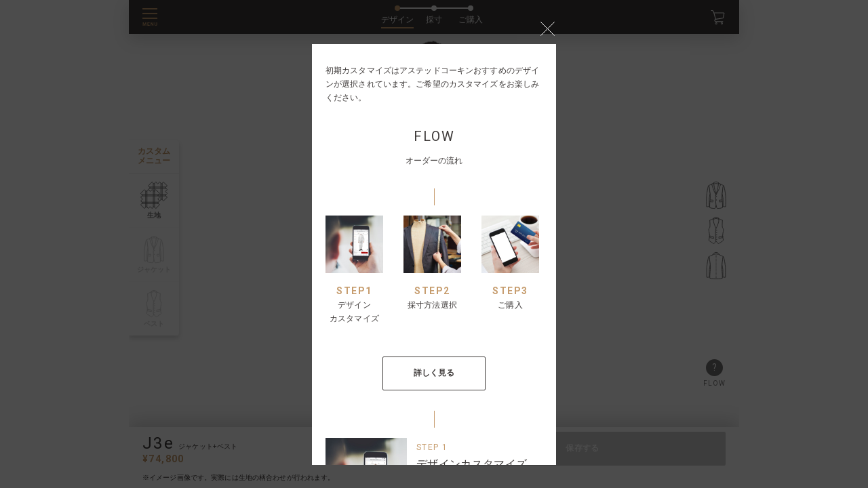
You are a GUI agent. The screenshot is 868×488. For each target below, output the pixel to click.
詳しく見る (434, 373)
